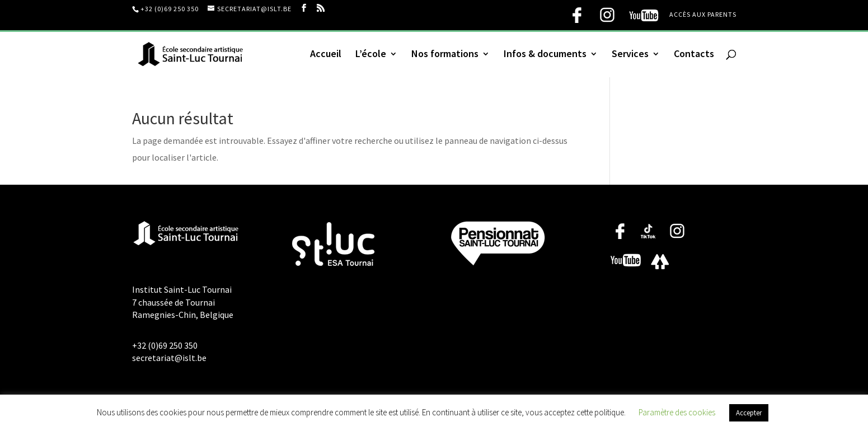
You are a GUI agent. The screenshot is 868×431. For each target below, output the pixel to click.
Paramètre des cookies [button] (677, 412)
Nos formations (445, 55)
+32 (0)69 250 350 (170, 9)
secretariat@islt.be (169, 358)
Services (630, 55)
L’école (371, 55)
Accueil (326, 55)
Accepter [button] (749, 413)
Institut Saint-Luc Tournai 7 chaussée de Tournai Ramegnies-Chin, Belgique (183, 302)
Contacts (694, 55)
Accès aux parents (703, 15)
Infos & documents (545, 55)
